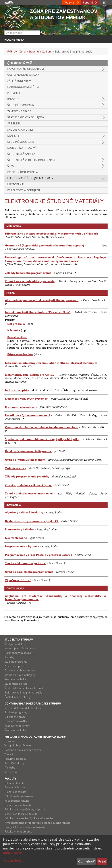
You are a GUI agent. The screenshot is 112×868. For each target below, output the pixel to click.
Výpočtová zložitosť (18, 580)
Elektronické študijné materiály (30, 178)
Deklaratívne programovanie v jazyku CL (32, 521)
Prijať (102, 861)
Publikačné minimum (17, 726)
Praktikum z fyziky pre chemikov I (27, 415)
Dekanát (10, 741)
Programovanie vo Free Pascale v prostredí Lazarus (39, 555)
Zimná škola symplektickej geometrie (30, 281)
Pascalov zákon (17, 337)
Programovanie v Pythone (22, 546)
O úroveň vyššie (23, 63)
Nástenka (14, 330)
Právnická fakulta (15, 787)
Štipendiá (14, 123)
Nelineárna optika (17, 390)
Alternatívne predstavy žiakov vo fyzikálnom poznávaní (42, 300)
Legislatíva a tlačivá (22, 148)
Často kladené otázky (23, 75)
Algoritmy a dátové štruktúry (24, 512)
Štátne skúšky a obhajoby (26, 117)
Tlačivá (9, 754)
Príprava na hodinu (20, 354)
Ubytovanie (15, 184)
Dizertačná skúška (16, 721)
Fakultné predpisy (15, 759)
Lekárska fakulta (14, 783)
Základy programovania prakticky (27, 476)
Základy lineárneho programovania (28, 273)
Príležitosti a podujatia (24, 190)
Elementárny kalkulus (20, 529)
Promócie (14, 93)
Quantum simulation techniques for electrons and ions (41, 427)
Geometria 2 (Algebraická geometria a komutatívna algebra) (44, 245)
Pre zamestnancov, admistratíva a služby (36, 737)
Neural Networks (16, 538)
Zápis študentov (19, 81)
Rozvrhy (13, 99)
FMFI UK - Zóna (16, 52)
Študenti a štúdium (40, 52)
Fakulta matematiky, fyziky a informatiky (29, 818)
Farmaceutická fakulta (18, 805)
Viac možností (13, 860)
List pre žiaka (16, 324)
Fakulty (10, 779)
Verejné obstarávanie (18, 745)
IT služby (10, 767)
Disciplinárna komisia (23, 172)
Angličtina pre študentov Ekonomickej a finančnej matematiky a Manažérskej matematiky (55, 598)
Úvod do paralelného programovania (29, 572)
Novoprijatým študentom (26, 69)
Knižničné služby (14, 763)
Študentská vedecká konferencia (31, 160)
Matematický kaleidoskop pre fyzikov (30, 375)
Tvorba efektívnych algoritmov (25, 563)
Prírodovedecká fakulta (19, 796)
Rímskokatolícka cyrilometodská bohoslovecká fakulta (37, 823)
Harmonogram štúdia (23, 87)
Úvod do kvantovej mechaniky (25, 460)
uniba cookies (13, 853)
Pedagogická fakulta (17, 801)
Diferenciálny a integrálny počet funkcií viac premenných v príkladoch (52, 234)
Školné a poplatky (20, 130)
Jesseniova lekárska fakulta (21, 814)
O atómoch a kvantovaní (21, 407)
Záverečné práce (19, 111)
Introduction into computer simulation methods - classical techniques (51, 363)
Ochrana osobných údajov (20, 670)
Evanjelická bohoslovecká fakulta (25, 827)
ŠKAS (11, 166)
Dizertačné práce (15, 717)
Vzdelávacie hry (15, 468)
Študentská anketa (21, 154)
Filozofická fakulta (15, 792)
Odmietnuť (86, 861)
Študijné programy (21, 105)
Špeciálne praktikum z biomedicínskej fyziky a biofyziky (42, 439)
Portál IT (88, 3)
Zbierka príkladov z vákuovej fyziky (28, 485)
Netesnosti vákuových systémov (26, 399)
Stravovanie (12, 772)
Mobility (13, 136)
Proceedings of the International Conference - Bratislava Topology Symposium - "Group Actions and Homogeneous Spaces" (55, 259)
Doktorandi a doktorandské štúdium (33, 704)
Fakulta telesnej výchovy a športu (25, 809)
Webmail (70, 3)
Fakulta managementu (18, 831)
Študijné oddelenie (21, 142)
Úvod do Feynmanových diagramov (28, 451)
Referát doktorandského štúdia (23, 708)
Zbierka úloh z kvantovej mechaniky (29, 493)
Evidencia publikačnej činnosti (23, 750)
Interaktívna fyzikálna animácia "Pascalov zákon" (38, 312)
